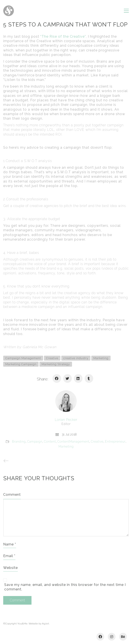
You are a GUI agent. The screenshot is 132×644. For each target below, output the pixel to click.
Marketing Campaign (21, 364)
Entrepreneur (115, 442)
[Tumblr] (89, 378)
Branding (19, 442)
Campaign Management (23, 358)
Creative (52, 358)
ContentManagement (73, 442)
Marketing (101, 358)
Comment (12, 495)
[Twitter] (67, 378)
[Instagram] (112, 637)
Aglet (46, 624)
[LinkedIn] (78, 378)
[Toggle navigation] (126, 11)
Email (9, 556)
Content (50, 442)
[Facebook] (57, 378)
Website (10, 568)
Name (10, 544)
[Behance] (123, 637)
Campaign (35, 442)
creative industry (76, 358)
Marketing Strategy (56, 364)
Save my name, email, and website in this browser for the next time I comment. (65, 587)
